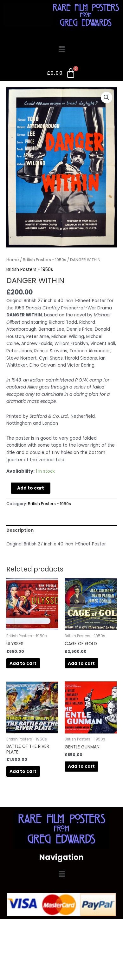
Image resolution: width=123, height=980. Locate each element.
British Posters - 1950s (45, 260)
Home (13, 260)
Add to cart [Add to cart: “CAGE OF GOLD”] (81, 663)
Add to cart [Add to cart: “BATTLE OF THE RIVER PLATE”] (23, 771)
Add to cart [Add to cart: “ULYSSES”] (23, 663)
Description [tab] (20, 530)
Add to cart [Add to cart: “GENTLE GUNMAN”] (81, 766)
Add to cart (31, 488)
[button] (61, 49)
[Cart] (62, 74)
